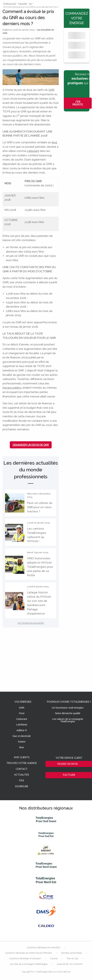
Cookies (54, 958)
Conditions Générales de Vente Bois (43, 947)
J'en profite (78, 103)
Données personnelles (72, 953)
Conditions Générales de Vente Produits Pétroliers (29, 953)
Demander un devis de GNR (31, 445)
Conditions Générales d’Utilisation (25, 958)
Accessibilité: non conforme (70, 964)
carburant (33, 151)
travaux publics (12, 388)
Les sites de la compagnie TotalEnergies (29, 964)
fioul (54, 142)
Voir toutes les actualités (31, 623)
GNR (51, 90)
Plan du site (72, 958)
